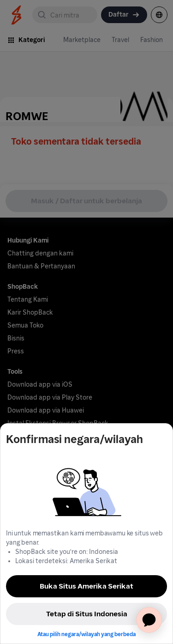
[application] (149, 620)
